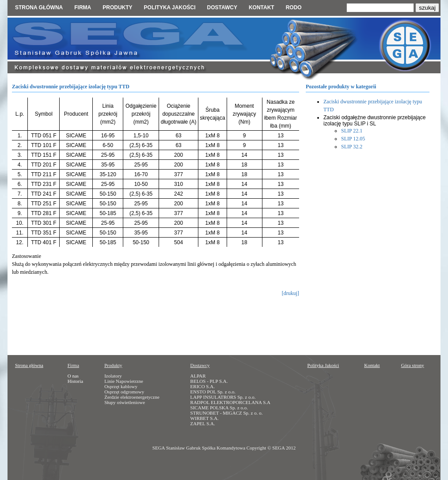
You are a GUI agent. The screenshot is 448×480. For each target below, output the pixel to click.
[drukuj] (290, 293)
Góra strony (413, 365)
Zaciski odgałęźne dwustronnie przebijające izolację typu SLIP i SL (374, 121)
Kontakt (262, 8)
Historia (75, 381)
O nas (73, 376)
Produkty (117, 8)
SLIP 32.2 (352, 147)
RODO (294, 8)
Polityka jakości (170, 8)
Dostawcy (222, 8)
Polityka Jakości (323, 365)
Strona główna (39, 8)
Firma (83, 8)
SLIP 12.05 (353, 139)
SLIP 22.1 (352, 131)
